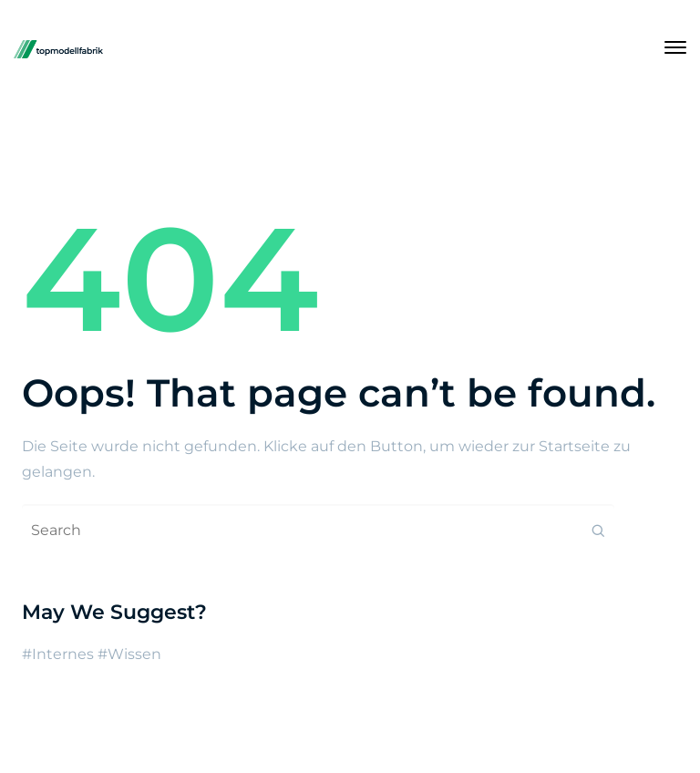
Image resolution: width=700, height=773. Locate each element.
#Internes (58, 654)
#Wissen (129, 654)
